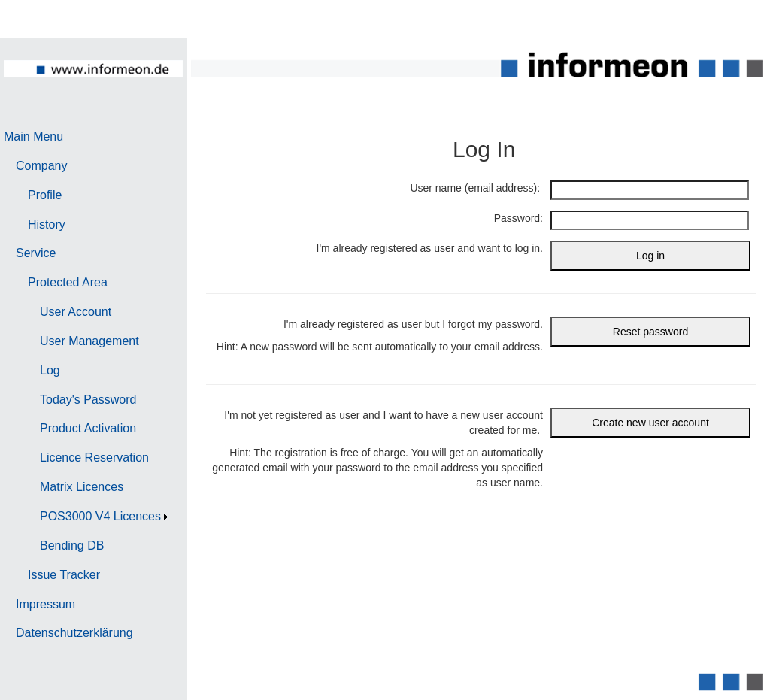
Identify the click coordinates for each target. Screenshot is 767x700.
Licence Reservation (94, 458)
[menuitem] (88, 137)
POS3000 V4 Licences (100, 516)
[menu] (88, 385)
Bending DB (72, 545)
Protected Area (68, 282)
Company (41, 166)
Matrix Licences (82, 487)
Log (50, 370)
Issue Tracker (64, 575)
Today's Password (88, 400)
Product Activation (88, 428)
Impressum (45, 604)
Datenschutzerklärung (74, 633)
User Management (89, 341)
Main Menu (33, 136)
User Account (76, 312)
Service (36, 253)
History (47, 224)
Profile (45, 195)
